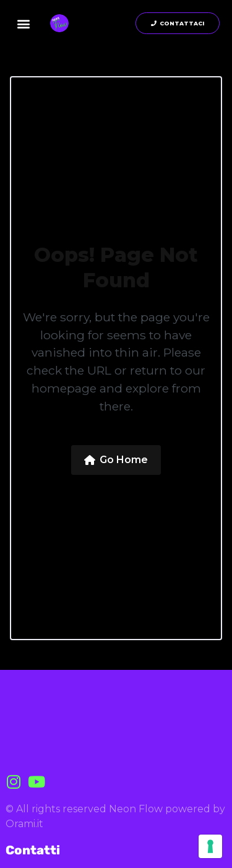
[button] (24, 23)
